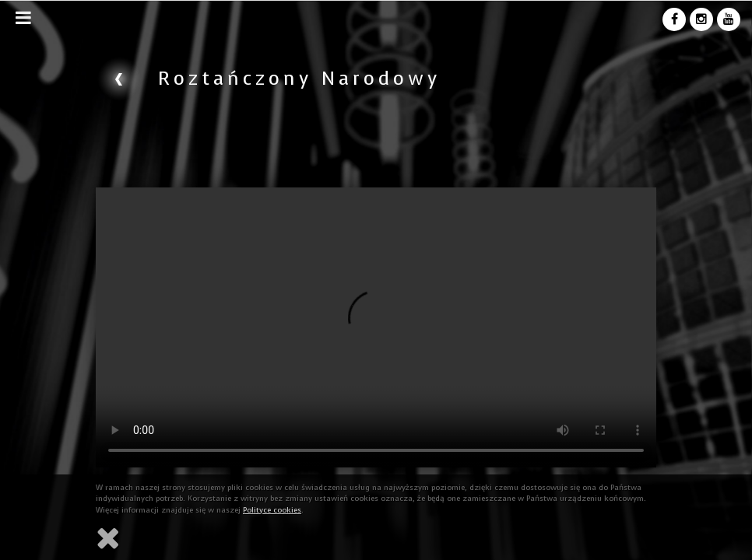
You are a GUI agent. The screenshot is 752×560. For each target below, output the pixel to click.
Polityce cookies (272, 510)
